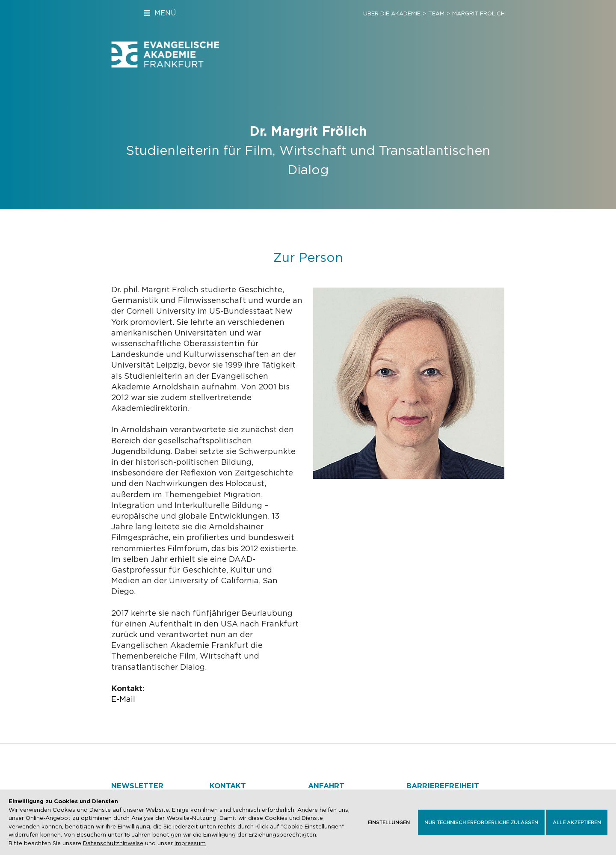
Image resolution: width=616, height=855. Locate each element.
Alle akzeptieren (577, 822)
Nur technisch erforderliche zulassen (481, 822)
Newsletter (137, 786)
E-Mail (123, 699)
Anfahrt (326, 786)
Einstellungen (389, 822)
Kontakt (228, 786)
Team (436, 13)
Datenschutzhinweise (113, 843)
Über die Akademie (392, 13)
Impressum (190, 843)
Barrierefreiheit (443, 786)
